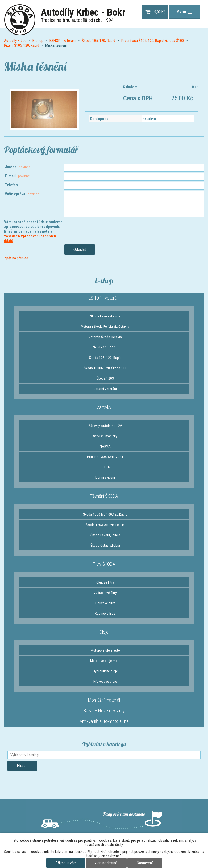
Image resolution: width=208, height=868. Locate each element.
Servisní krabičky (105, 436)
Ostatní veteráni (105, 389)
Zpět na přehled (16, 258)
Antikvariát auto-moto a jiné (104, 721)
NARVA (105, 446)
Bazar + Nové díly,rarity (104, 711)
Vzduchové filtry (105, 593)
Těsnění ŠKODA (104, 496)
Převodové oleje (105, 681)
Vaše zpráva (22, 194)
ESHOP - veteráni (63, 41)
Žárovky (104, 407)
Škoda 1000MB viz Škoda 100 (105, 368)
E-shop (38, 41)
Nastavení (145, 863)
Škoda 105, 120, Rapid (98, 41)
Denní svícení (105, 477)
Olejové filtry (105, 582)
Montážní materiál (104, 700)
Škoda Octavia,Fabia (105, 545)
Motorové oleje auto (105, 650)
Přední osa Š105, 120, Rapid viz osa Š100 (153, 41)
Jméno (18, 167)
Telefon (11, 185)
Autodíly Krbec (15, 41)
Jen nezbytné (106, 863)
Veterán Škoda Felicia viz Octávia (105, 326)
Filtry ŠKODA (104, 564)
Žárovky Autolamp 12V (105, 426)
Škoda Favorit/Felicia (105, 316)
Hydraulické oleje (105, 671)
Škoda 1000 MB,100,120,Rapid (105, 514)
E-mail (17, 176)
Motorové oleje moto (105, 661)
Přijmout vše (66, 863)
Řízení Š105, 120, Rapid (22, 45)
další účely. (115, 845)
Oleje (104, 632)
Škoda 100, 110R (105, 347)
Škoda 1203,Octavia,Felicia (105, 525)
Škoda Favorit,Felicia (105, 535)
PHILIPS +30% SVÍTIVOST (105, 457)
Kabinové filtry (105, 613)
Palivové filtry (105, 603)
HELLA (105, 467)
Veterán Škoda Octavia (105, 337)
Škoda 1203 (105, 378)
